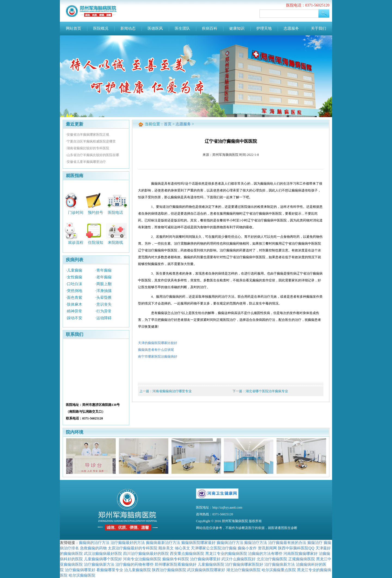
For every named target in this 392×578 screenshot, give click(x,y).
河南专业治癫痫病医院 (142, 559)
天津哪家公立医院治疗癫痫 (214, 548)
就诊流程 (76, 243)
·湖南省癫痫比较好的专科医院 (88, 148)
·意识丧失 (103, 304)
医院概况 (101, 28)
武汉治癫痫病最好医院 (103, 553)
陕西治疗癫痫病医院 (169, 570)
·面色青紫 (74, 298)
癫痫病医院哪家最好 (198, 543)
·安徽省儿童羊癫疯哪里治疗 (86, 162)
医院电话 (115, 212)
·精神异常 (74, 311)
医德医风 (155, 28)
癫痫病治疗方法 (230, 543)
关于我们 (318, 28)
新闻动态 (128, 28)
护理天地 (264, 28)
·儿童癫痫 (74, 270)
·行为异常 (103, 311)
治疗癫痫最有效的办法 (287, 543)
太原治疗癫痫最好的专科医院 (133, 548)
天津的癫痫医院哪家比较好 (158, 343)
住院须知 (96, 243)
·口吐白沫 (74, 284)
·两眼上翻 (103, 284)
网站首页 (73, 28)
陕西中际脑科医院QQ (296, 548)
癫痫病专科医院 (176, 559)
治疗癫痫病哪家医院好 (244, 564)
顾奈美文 (166, 548)
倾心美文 (182, 548)
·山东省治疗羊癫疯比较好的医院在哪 (92, 155)
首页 (168, 124)
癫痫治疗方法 (256, 543)
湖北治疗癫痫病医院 (243, 570)
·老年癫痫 (103, 277)
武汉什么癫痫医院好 (238, 559)
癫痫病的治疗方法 (94, 543)
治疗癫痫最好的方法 (128, 543)
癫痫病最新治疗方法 (163, 543)
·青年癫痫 (103, 270)
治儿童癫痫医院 (137, 570)
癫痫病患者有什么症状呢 (156, 350)
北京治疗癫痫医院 (272, 559)
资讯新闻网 (267, 548)
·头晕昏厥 (103, 298)
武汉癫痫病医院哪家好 (206, 570)
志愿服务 (291, 28)
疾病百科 (210, 28)
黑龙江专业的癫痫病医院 (226, 553)
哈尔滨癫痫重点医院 (279, 570)
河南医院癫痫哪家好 (301, 553)
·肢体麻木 (74, 304)
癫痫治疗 (315, 543)
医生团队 (182, 28)
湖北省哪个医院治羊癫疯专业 (267, 391)
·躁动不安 (74, 318)
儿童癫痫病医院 (211, 564)
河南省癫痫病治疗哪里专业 (172, 391)
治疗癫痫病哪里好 (205, 559)
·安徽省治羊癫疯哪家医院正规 (88, 135)
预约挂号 (96, 212)
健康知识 (237, 28)
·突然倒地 (74, 291)
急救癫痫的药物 (93, 548)
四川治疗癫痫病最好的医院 (146, 553)
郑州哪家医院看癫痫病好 (176, 564)
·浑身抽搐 (103, 291)
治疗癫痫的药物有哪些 (134, 564)
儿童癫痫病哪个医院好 (103, 559)
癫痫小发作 (247, 548)
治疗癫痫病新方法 (99, 564)
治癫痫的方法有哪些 (265, 553)
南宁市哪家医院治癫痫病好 (158, 357)
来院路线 (115, 243)
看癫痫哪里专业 (110, 570)
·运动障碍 (103, 318)
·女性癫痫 (74, 277)
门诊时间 (76, 212)
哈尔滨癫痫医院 (82, 575)
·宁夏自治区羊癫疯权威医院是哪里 (91, 141)
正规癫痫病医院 (302, 559)
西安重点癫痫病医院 (187, 553)
